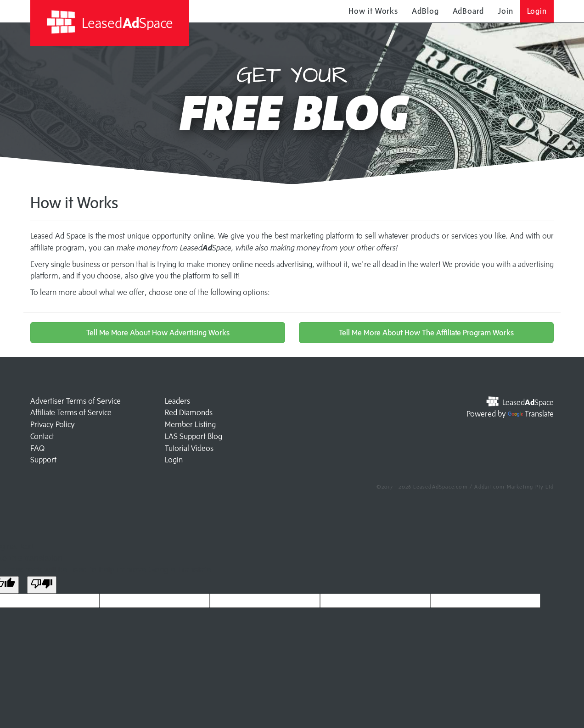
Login (537, 11)
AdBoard (468, 11)
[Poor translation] (42, 585)
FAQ (37, 448)
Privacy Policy (53, 424)
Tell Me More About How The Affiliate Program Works (426, 333)
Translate (531, 414)
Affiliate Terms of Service (71, 412)
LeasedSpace (109, 22)
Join (505, 11)
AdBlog (425, 11)
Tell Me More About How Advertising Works (158, 333)
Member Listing (190, 424)
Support (43, 460)
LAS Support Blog (194, 436)
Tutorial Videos (189, 448)
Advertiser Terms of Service (76, 401)
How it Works (373, 11)
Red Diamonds (189, 412)
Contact (42, 436)
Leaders (177, 401)
